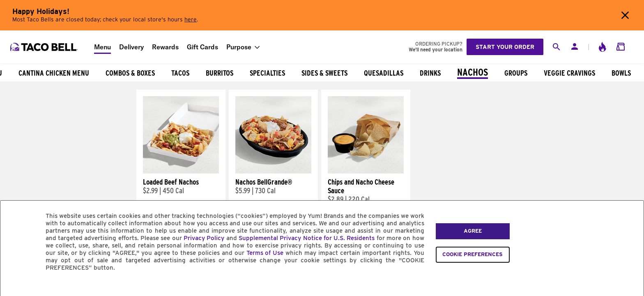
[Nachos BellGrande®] (273, 171)
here (191, 20)
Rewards (165, 47)
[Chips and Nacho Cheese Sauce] (366, 171)
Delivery (131, 47)
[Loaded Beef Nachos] (181, 171)
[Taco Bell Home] (45, 47)
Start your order (505, 47)
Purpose (239, 47)
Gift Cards (202, 47)
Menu (102, 47)
